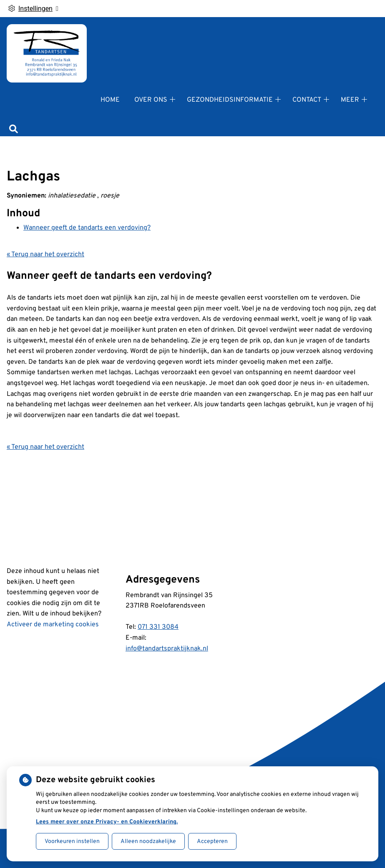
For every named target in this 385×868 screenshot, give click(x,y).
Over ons (151, 100)
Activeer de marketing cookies (53, 625)
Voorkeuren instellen (72, 842)
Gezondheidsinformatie (230, 100)
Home (110, 100)
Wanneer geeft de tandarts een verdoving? (87, 228)
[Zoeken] (14, 130)
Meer (350, 100)
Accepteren (212, 842)
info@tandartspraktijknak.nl (167, 649)
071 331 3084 (158, 627)
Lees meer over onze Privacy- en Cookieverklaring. (107, 822)
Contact (307, 100)
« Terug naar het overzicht (45, 255)
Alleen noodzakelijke (148, 842)
